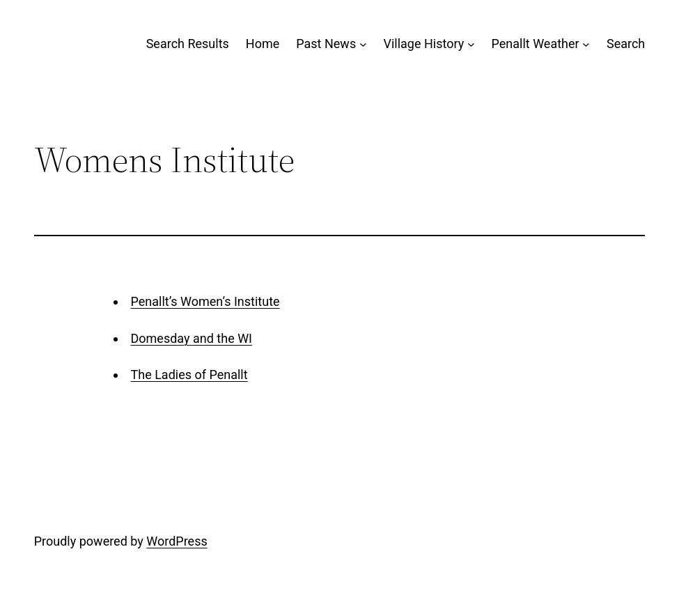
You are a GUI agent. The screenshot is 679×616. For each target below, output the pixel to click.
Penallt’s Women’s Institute (205, 301)
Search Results (188, 44)
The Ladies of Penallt (189, 375)
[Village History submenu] (471, 44)
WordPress (177, 541)
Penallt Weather (536, 44)
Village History (423, 44)
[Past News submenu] (363, 44)
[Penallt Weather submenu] (586, 44)
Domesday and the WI (192, 338)
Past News (326, 44)
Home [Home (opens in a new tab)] (263, 44)
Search (626, 44)
